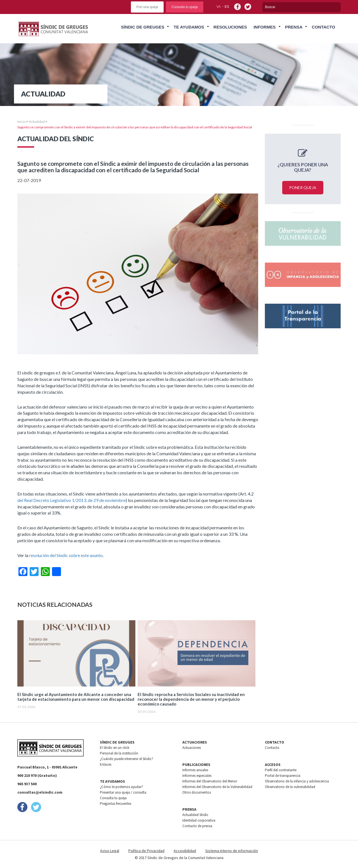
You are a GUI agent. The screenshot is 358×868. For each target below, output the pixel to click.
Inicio (21, 122)
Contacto (324, 27)
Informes (264, 27)
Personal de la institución (119, 753)
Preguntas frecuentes (116, 804)
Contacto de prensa (197, 826)
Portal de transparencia (283, 776)
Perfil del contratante (281, 770)
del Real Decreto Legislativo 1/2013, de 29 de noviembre (71, 500)
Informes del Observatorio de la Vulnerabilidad (217, 787)
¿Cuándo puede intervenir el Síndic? (127, 759)
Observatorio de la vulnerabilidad (290, 787)
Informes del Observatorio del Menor (210, 781)
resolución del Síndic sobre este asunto (66, 555)
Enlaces (106, 764)
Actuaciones (192, 748)
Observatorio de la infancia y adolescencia (297, 781)
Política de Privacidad (146, 851)
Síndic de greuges (143, 27)
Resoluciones (230, 27)
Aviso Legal (110, 851)
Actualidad (37, 122)
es (227, 7)
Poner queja (303, 187)
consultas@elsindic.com (40, 792)
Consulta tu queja (184, 7)
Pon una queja (147, 7)
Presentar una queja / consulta (123, 792)
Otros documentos (197, 792)
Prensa (294, 27)
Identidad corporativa (199, 820)
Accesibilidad (185, 851)
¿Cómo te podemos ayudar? (122, 787)
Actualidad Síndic (195, 815)
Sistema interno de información (232, 851)
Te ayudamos (189, 27)
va (219, 7)
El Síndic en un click (115, 748)
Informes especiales (197, 776)
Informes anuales (195, 770)
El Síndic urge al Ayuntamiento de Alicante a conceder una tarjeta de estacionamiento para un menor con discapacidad (76, 697)
